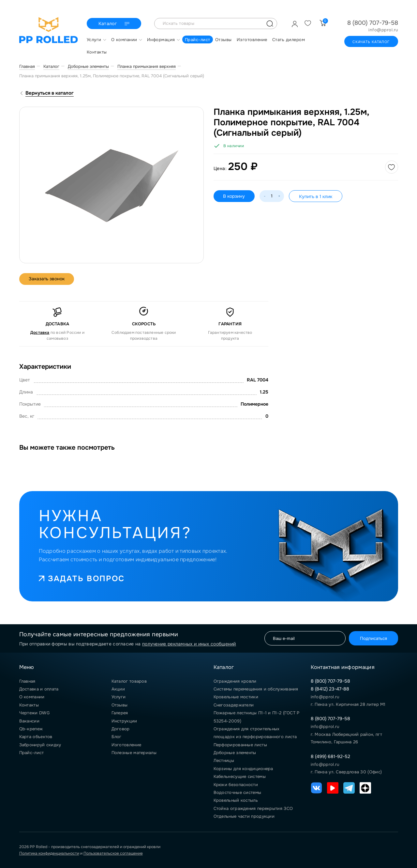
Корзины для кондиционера (243, 769)
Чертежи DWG (34, 713)
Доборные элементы (235, 753)
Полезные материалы (134, 753)
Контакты (29, 705)
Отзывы (120, 705)
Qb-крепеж (31, 729)
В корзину (234, 196)
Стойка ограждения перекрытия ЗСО (253, 808)
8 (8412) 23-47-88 (330, 689)
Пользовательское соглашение (113, 853)
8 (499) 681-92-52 (330, 756)
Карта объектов (36, 737)
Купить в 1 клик (316, 196)
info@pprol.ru (383, 30)
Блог (117, 737)
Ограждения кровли (235, 681)
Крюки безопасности (236, 785)
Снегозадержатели (234, 705)
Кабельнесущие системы (240, 776)
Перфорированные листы (240, 745)
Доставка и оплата (39, 689)
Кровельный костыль (236, 800)
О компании (32, 697)
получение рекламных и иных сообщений (189, 644)
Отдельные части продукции (244, 816)
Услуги (119, 697)
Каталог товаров (129, 681)
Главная (27, 681)
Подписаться (373, 638)
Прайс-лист (32, 753)
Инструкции (124, 721)
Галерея (120, 713)
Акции (118, 689)
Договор (121, 729)
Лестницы (224, 760)
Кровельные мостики (236, 697)
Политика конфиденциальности (49, 853)
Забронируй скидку (40, 745)
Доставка (40, 333)
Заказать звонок (47, 279)
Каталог (115, 24)
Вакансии (29, 721)
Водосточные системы (238, 792)
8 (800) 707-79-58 (373, 23)
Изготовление (127, 745)
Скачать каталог (371, 42)
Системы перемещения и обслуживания (256, 689)
